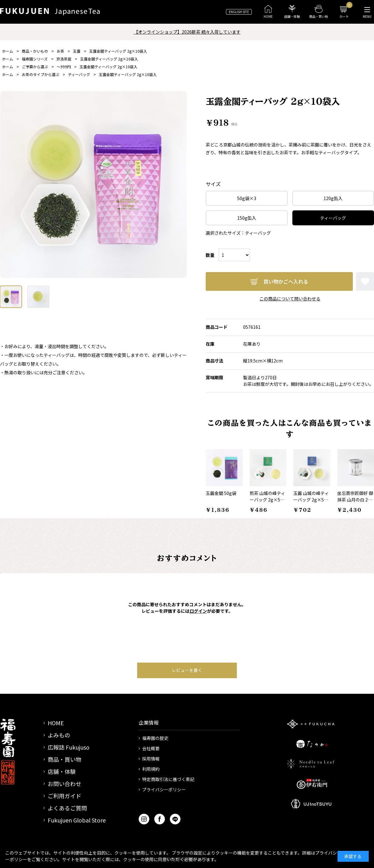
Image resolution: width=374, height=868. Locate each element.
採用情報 (151, 759)
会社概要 (151, 748)
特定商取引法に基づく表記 (168, 779)
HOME (56, 723)
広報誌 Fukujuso (69, 747)
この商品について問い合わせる (290, 299)
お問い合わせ (65, 784)
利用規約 (151, 769)
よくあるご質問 (67, 808)
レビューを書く (187, 670)
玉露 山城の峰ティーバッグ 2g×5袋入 (311, 500)
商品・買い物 (65, 759)
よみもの (59, 735)
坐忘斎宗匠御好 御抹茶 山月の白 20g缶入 (355, 500)
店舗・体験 (62, 771)
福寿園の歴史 (155, 738)
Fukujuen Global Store (77, 820)
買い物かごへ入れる (286, 281)
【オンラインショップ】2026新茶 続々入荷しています (187, 32)
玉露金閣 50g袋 (221, 493)
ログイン (198, 611)
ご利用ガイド (65, 796)
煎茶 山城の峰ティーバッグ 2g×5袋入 (267, 500)
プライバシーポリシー (164, 789)
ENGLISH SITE (239, 12)
